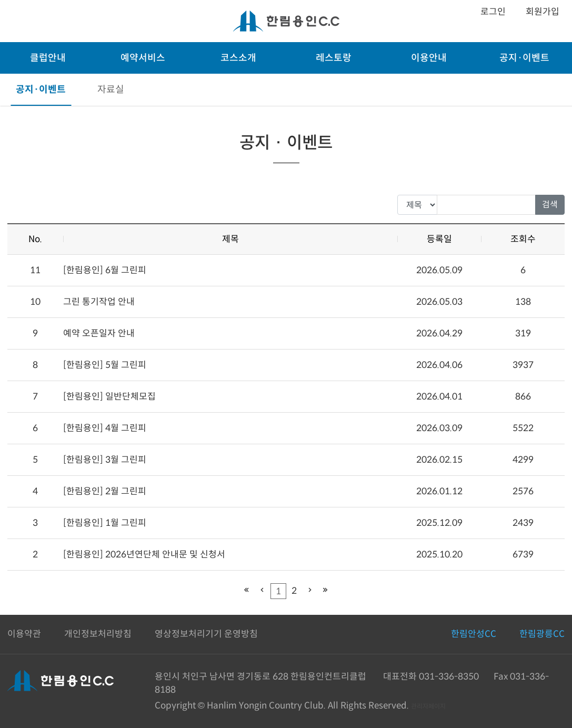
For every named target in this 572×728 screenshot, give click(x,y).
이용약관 (24, 634)
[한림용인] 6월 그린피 (105, 270)
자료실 (111, 89)
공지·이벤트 (41, 89)
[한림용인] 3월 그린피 (105, 460)
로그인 (493, 12)
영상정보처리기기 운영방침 (206, 634)
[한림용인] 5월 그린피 (105, 365)
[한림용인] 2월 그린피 (105, 491)
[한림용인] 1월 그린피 (105, 523)
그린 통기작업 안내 (99, 302)
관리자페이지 (428, 706)
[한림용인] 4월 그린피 (105, 428)
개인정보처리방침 (98, 634)
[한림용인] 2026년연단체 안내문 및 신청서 (144, 555)
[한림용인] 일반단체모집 (109, 397)
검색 (550, 205)
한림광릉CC (542, 634)
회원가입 (543, 12)
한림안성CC (474, 634)
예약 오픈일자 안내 (99, 333)
